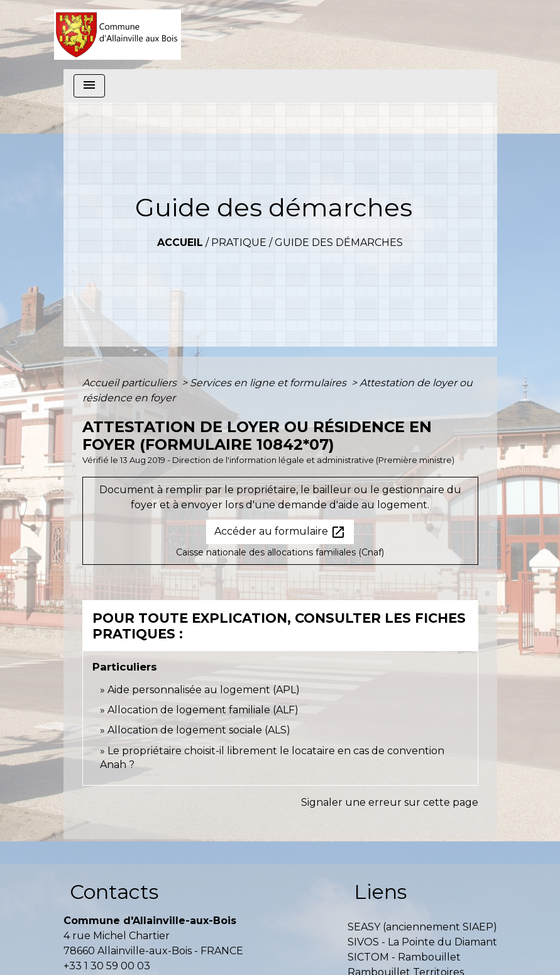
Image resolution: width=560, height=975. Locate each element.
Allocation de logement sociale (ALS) (199, 730)
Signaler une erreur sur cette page (390, 802)
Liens (380, 892)
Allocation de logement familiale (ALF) (203, 710)
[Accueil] (118, 35)
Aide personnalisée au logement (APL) (204, 690)
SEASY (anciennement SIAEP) (422, 927)
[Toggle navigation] (89, 86)
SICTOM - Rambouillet (404, 957)
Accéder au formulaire (280, 532)
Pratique (239, 242)
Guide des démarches (339, 242)
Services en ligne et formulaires (269, 383)
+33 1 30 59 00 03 (107, 966)
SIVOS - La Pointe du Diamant (422, 942)
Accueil (180, 242)
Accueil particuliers (131, 383)
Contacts (114, 892)
